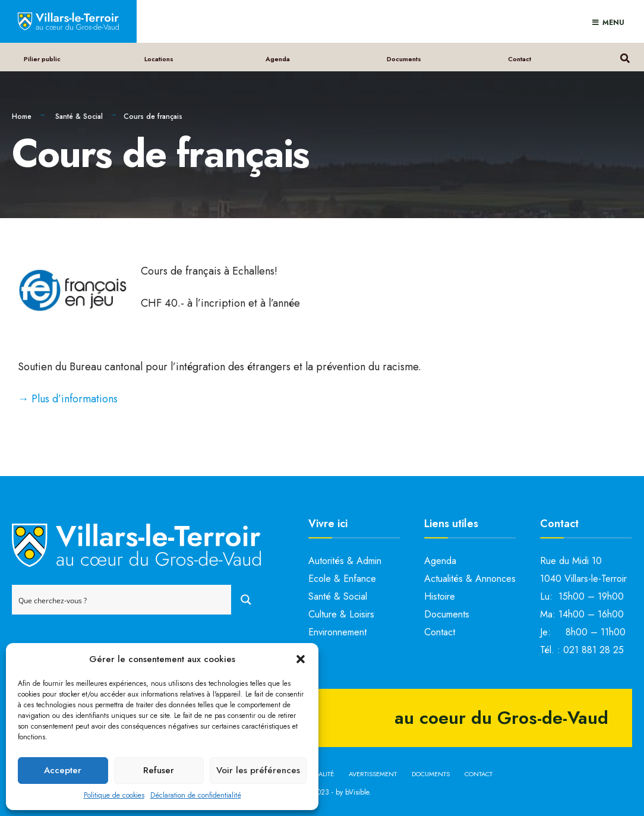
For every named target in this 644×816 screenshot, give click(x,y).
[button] (301, 659)
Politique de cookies (114, 795)
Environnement (337, 632)
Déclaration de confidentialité (196, 795)
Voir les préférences (258, 770)
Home (22, 116)
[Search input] (122, 600)
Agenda (278, 59)
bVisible (357, 792)
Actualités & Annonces (470, 579)
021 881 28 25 (594, 650)
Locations (160, 59)
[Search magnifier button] (246, 600)
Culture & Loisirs (341, 614)
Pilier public (42, 59)
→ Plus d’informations (68, 399)
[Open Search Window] (625, 57)
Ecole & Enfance (342, 579)
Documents (404, 59)
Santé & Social (79, 116)
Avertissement (373, 774)
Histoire (440, 596)
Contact (520, 59)
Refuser (159, 770)
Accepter (63, 770)
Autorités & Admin (345, 561)
